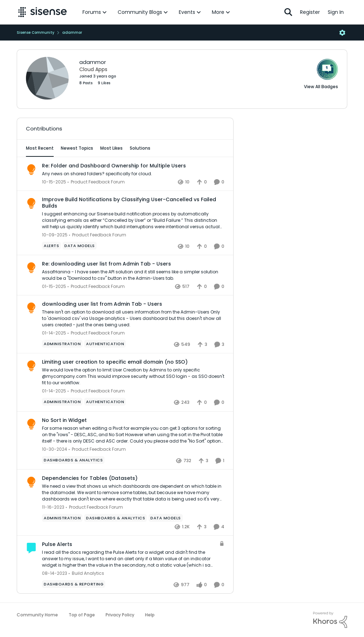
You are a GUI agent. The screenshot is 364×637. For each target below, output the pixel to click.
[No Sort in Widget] (133, 435)
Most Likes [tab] (111, 148)
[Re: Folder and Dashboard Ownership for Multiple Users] (133, 174)
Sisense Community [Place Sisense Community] (36, 33)
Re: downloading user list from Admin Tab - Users (106, 264)
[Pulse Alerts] (129, 559)
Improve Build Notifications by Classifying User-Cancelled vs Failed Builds (129, 203)
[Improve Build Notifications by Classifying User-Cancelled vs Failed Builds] (133, 220)
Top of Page (82, 615)
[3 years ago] (53, 507)
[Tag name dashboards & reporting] (74, 584)
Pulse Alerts (57, 544)
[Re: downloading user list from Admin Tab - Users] (133, 275)
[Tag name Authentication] (105, 344)
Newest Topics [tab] (77, 148)
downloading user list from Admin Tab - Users (102, 304)
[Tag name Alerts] (51, 246)
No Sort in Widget (64, 420)
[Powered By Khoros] (330, 620)
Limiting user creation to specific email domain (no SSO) (115, 362)
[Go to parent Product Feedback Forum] (96, 182)
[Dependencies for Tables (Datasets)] (133, 493)
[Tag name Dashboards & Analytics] (73, 460)
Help (150, 615)
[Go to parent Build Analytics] (86, 573)
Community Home (37, 615)
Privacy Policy (120, 615)
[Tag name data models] (80, 246)
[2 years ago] (54, 287)
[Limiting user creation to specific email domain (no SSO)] (133, 377)
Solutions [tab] (140, 148)
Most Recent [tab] (40, 148)
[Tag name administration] (62, 344)
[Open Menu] (342, 33)
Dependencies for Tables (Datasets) (90, 478)
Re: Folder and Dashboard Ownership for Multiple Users (114, 166)
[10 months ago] (54, 182)
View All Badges (321, 87)
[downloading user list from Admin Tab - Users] (133, 318)
